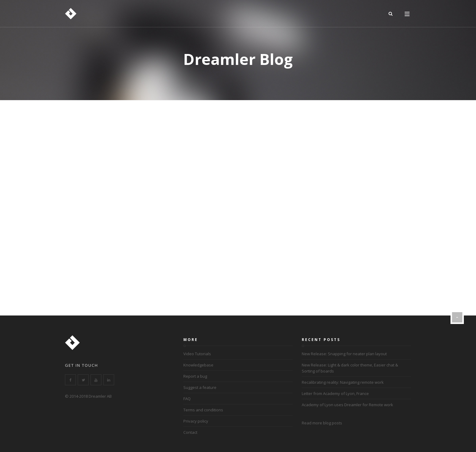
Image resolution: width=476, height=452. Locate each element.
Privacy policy (196, 421)
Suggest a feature (200, 387)
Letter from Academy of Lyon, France (335, 393)
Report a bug (195, 376)
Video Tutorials (197, 354)
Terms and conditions (203, 410)
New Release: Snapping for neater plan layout (344, 354)
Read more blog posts (322, 423)
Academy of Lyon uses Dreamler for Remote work (347, 405)
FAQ (187, 399)
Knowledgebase (198, 365)
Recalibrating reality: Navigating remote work (343, 382)
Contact (190, 432)
